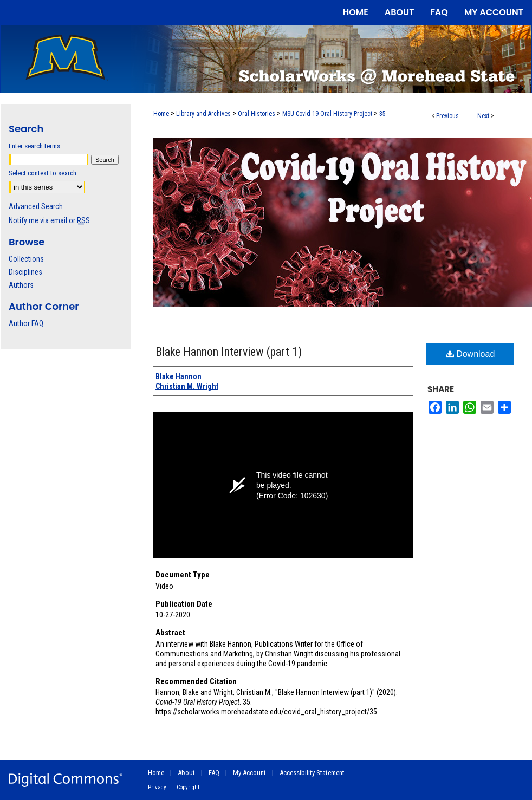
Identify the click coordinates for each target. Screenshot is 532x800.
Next (483, 116)
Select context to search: (43, 173)
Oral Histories (257, 114)
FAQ (214, 773)
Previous (447, 116)
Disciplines (25, 272)
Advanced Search (36, 206)
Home (161, 114)
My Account (249, 773)
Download (471, 354)
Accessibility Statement (312, 773)
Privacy (157, 787)
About (186, 773)
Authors (21, 285)
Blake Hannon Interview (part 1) (229, 352)
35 (382, 114)
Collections (26, 259)
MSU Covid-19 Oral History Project (327, 114)
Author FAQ (26, 323)
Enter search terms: (35, 146)
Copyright (188, 787)
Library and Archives (203, 114)
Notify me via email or (49, 220)
